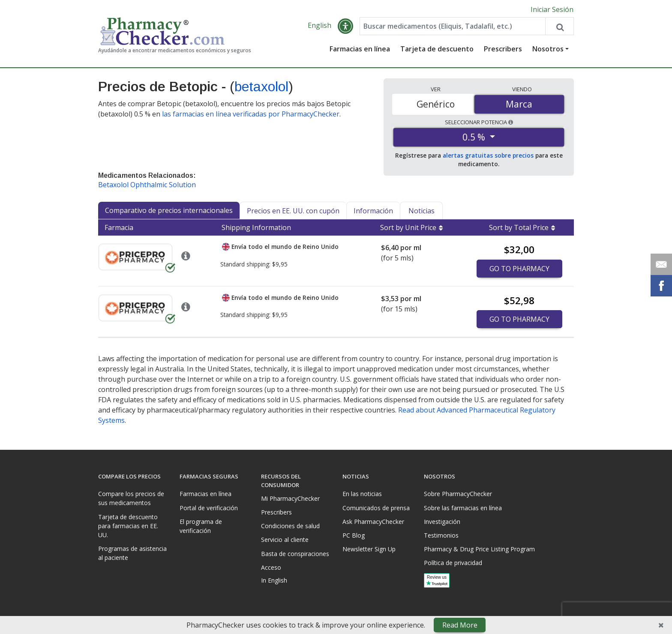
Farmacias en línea (360, 49)
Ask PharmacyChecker (373, 522)
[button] (345, 27)
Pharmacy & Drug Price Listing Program (479, 549)
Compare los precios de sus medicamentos (131, 498)
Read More (460, 625)
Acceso (271, 567)
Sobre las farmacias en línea (463, 508)
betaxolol (261, 87)
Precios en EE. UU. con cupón (293, 211)
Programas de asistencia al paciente (132, 553)
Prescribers (503, 49)
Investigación (442, 522)
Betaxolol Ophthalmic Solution (147, 185)
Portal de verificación (209, 508)
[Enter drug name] (453, 27)
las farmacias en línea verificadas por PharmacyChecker (251, 114)
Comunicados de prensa (376, 508)
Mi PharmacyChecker (290, 498)
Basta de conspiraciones (295, 554)
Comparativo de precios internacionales (169, 211)
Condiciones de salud (290, 526)
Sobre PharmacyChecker (458, 494)
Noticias (421, 211)
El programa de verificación (201, 526)
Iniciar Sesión (552, 9)
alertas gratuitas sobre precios (488, 156)
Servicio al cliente (285, 540)
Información (373, 211)
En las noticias (362, 494)
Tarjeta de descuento (437, 49)
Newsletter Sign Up (369, 549)
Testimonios (441, 535)
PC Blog (354, 535)
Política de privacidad (453, 563)
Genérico (436, 104)
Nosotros (548, 49)
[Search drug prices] (559, 27)
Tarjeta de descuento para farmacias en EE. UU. (128, 526)
